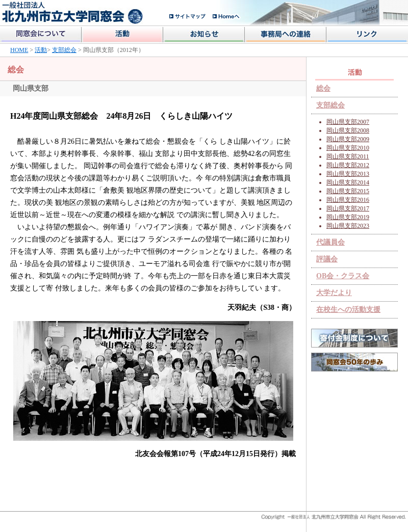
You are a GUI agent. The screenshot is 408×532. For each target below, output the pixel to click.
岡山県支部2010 (348, 148)
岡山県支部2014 (348, 182)
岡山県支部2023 (348, 226)
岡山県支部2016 (348, 200)
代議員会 (330, 242)
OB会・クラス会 (343, 276)
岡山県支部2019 (348, 217)
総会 (323, 88)
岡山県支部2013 (348, 174)
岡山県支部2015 (348, 191)
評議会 (327, 259)
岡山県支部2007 (348, 122)
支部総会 (64, 50)
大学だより (334, 293)
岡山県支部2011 (348, 156)
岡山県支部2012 (348, 165)
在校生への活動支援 (348, 310)
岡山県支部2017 (348, 208)
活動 (41, 50)
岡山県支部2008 (348, 130)
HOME (19, 50)
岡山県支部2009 (348, 139)
